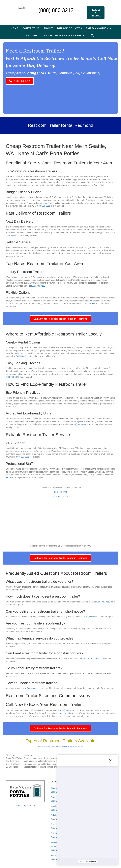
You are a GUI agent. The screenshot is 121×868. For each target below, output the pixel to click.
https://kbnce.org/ (61, 496)
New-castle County (70, 36)
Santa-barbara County (54, 846)
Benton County (37, 36)
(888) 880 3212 (56, 10)
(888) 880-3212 (44, 206)
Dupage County (69, 28)
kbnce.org (21, 806)
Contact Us (31, 28)
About (49, 28)
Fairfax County (97, 28)
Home (14, 28)
